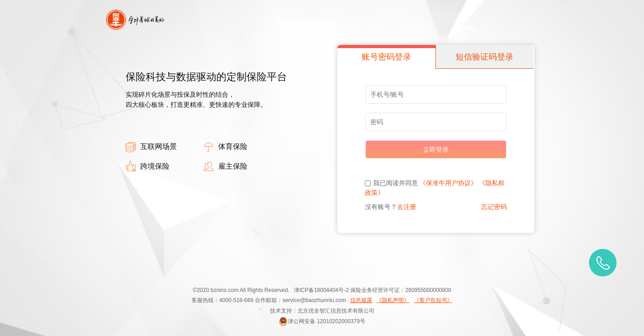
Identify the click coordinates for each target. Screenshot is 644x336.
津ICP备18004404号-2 (321, 290)
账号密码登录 (386, 57)
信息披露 (361, 300)
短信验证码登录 (484, 57)
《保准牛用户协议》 (448, 183)
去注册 (407, 207)
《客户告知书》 (433, 300)
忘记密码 (494, 207)
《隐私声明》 (393, 300)
